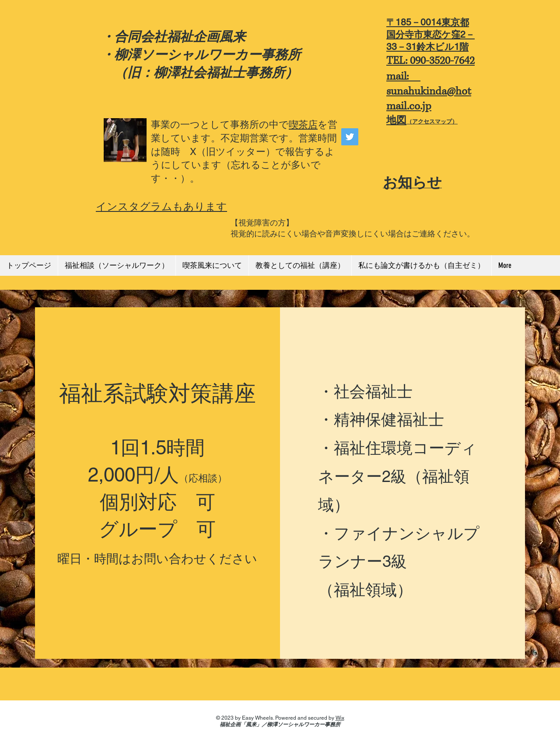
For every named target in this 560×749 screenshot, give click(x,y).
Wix (340, 718)
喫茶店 (303, 125)
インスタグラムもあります (161, 206)
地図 (396, 120)
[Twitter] (350, 137)
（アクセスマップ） (432, 121)
